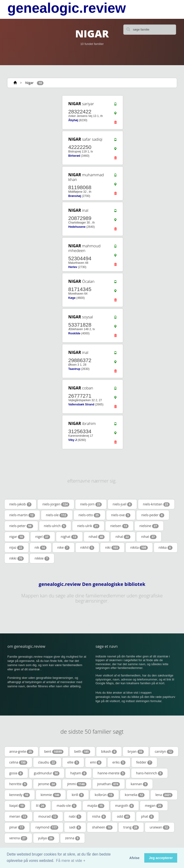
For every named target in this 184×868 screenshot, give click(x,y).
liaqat (17, 806)
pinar (17, 827)
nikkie (42, 558)
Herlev (73, 267)
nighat (69, 537)
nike (63, 548)
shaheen (102, 827)
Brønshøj (74, 196)
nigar (17, 537)
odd (123, 816)
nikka (166, 548)
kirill (78, 795)
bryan (136, 752)
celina (18, 762)
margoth (125, 806)
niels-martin (22, 515)
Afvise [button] (134, 858)
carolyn (164, 752)
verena (18, 838)
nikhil (87, 548)
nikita (139, 548)
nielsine (149, 526)
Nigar (29, 83)
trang (131, 827)
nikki (17, 558)
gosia (16, 773)
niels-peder (153, 515)
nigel (43, 537)
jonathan (109, 784)
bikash (109, 752)
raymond (47, 827)
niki (112, 548)
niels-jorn (91, 504)
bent (54, 752)
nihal (123, 537)
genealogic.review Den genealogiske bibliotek (92, 584)
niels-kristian (156, 504)
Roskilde (74, 333)
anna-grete (22, 752)
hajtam (78, 773)
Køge (72, 298)
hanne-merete (111, 773)
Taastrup (74, 369)
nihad (97, 537)
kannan (139, 784)
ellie (73, 762)
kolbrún (104, 795)
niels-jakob (21, 504)
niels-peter (21, 526)
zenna (73, 838)
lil (41, 806)
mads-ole (67, 806)
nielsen (119, 526)
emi (96, 762)
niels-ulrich (55, 526)
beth (82, 752)
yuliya (46, 838)
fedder (144, 762)
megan (154, 806)
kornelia (135, 795)
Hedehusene (77, 227)
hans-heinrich (149, 773)
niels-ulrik (88, 526)
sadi (75, 827)
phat (147, 816)
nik (41, 548)
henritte (18, 784)
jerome (47, 784)
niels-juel (122, 504)
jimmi (77, 784)
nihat (149, 537)
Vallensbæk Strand (81, 404)
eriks (119, 762)
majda (96, 806)
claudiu (47, 762)
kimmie (51, 795)
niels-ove (121, 515)
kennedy (20, 795)
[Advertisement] (36, 124)
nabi (75, 816)
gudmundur (47, 773)
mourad (48, 816)
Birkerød (74, 156)
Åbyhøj (73, 120)
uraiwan (160, 827)
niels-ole (57, 515)
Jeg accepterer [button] (161, 858)
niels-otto (89, 515)
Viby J (72, 440)
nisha (99, 816)
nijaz (17, 548)
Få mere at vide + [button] (71, 861)
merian (19, 816)
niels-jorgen (56, 504)
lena (164, 795)
